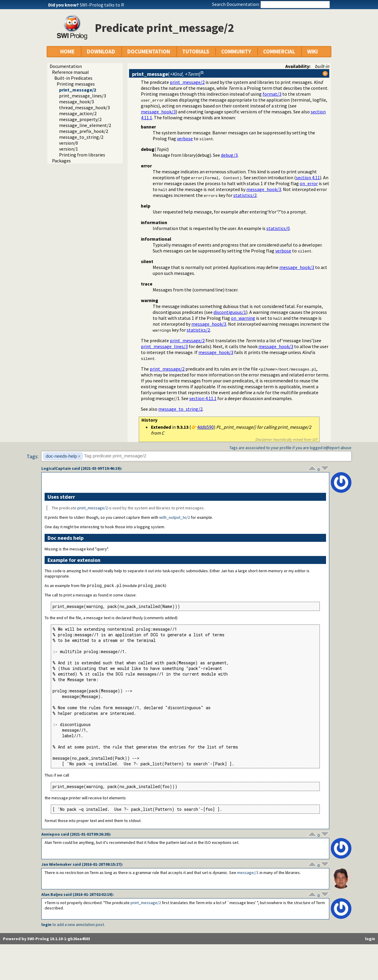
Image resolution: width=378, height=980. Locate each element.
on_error (309, 183)
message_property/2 (80, 119)
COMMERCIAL (279, 52)
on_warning (243, 318)
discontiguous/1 (230, 312)
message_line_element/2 (85, 125)
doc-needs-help (61, 456)
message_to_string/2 (81, 137)
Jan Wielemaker (57, 865)
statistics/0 (278, 228)
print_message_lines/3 (83, 96)
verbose (185, 138)
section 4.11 (308, 177)
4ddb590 (205, 427)
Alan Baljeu (52, 895)
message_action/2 (78, 113)
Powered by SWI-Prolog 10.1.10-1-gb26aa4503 (47, 939)
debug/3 (229, 155)
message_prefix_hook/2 (84, 131)
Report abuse (339, 448)
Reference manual (70, 72)
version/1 (69, 149)
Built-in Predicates (73, 78)
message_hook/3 (76, 102)
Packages (61, 161)
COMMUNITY (236, 52)
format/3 (272, 94)
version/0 (69, 143)
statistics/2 (245, 195)
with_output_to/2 (175, 517)
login (46, 925)
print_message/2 (78, 90)
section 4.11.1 (203, 398)
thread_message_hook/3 (84, 107)
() (166, 74)
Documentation (66, 66)
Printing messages (76, 84)
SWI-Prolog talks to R (102, 5)
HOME (67, 52)
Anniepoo (51, 834)
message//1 (248, 873)
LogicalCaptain (56, 468)
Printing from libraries (82, 155)
